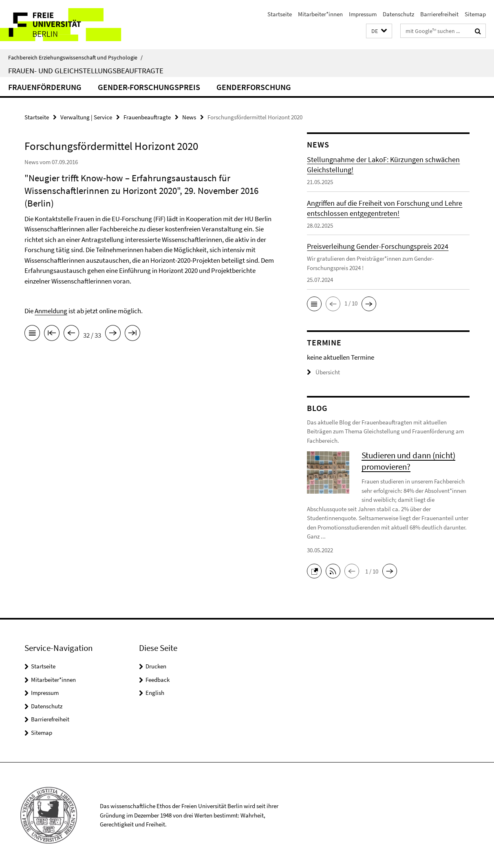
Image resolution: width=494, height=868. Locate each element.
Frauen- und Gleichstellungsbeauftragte (86, 70)
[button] (379, 31)
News (189, 117)
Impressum (363, 14)
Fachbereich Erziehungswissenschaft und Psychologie (75, 57)
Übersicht (323, 372)
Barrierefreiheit (439, 14)
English (155, 693)
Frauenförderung (45, 87)
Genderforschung (254, 87)
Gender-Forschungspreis (149, 87)
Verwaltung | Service (86, 117)
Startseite (280, 14)
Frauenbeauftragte (147, 117)
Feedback (158, 680)
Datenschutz (398, 14)
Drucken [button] (156, 666)
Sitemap (475, 14)
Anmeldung (51, 311)
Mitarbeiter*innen (320, 14)
